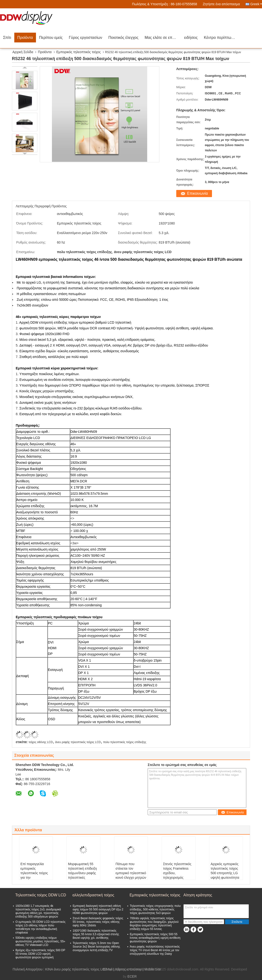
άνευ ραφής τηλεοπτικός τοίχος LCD (78, 742)
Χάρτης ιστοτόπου (128, 969)
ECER (132, 976)
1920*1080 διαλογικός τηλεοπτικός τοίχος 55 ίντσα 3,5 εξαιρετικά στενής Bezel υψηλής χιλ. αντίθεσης (96, 934)
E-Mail (108, 969)
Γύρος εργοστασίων (86, 38)
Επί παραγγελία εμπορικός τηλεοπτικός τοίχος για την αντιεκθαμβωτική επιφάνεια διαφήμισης (34, 878)
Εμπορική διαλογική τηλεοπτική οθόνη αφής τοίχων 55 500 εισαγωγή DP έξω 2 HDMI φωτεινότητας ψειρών (98, 909)
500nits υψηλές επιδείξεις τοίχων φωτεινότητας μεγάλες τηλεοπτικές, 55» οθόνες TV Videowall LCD (40, 941)
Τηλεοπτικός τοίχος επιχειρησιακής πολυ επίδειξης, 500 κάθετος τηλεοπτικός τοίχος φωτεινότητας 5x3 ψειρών (155, 909)
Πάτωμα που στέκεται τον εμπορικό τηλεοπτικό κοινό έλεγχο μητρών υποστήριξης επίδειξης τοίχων (131, 875)
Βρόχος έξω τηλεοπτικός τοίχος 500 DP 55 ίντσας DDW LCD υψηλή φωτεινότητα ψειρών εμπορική (40, 954)
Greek (256, 4)
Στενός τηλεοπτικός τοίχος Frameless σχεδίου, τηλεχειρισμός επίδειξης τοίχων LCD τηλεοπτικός (177, 875)
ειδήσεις (191, 38)
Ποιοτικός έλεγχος (123, 38)
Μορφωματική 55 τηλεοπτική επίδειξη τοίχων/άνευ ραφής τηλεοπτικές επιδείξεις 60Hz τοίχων (82, 875)
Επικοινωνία (198, 193)
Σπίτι (7, 38)
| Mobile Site (152, 969)
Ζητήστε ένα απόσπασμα (221, 4)
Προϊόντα (25, 38)
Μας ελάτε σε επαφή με (163, 38)
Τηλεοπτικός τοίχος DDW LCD (41, 895)
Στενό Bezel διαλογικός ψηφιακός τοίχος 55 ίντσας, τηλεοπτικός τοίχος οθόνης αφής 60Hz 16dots (98, 922)
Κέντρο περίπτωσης (221, 38)
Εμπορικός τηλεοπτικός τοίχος (79, 52)
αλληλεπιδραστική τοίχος (93, 895)
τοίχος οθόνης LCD (41, 742)
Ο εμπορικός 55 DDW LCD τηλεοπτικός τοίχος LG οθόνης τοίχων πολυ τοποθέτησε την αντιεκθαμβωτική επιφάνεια (40, 927)
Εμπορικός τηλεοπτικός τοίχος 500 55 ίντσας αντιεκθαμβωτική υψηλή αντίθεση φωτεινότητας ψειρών (155, 938)
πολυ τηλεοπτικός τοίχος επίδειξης (125, 742)
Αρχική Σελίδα (23, 52)
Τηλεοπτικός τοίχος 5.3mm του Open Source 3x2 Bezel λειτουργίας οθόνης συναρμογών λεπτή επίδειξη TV (96, 947)
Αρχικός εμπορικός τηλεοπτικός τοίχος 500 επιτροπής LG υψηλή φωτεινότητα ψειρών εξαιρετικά (225, 873)
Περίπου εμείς (51, 38)
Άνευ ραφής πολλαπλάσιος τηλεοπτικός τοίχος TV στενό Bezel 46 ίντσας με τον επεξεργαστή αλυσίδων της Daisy (155, 950)
